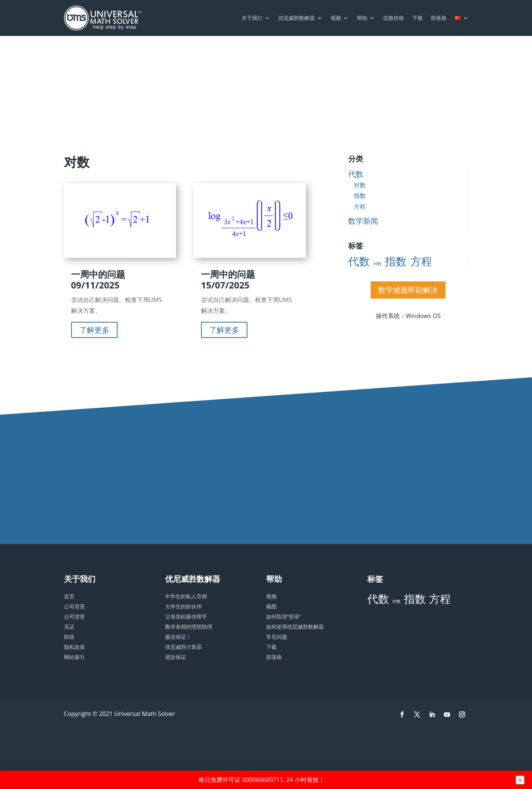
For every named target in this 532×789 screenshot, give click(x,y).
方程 (360, 206)
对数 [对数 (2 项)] (377, 264)
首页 (69, 596)
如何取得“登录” (284, 616)
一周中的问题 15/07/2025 (228, 279)
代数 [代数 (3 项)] (359, 261)
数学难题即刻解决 (408, 290)
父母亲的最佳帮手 (186, 616)
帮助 (362, 18)
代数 (356, 174)
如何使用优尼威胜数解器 (295, 627)
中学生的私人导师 (186, 596)
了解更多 (94, 330)
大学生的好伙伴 (183, 606)
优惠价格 (393, 18)
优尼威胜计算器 (183, 647)
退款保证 (176, 657)
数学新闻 (363, 221)
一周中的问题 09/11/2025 (98, 279)
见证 (69, 627)
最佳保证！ (178, 637)
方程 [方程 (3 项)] (421, 261)
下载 (417, 18)
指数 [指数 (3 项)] (396, 261)
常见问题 (277, 637)
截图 (271, 606)
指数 (360, 196)
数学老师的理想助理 (189, 627)
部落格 (439, 18)
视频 (336, 18)
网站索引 (75, 657)
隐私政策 (75, 647)
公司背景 (75, 606)
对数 (360, 185)
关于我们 (252, 18)
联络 (69, 637)
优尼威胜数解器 (297, 18)
